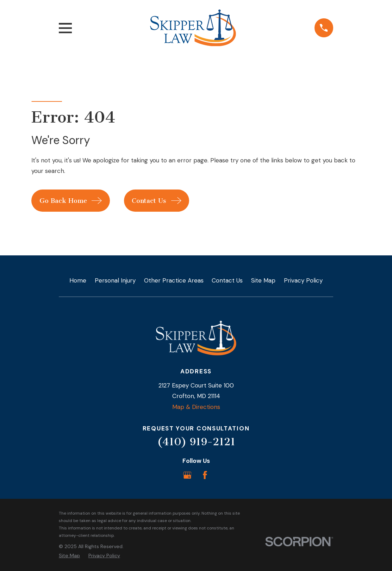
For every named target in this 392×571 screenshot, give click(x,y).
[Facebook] (205, 475)
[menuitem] (69, 556)
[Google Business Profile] (187, 475)
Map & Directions (196, 407)
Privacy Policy (303, 280)
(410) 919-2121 (196, 442)
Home (78, 280)
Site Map (263, 280)
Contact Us (227, 280)
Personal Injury (115, 280)
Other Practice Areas (174, 280)
